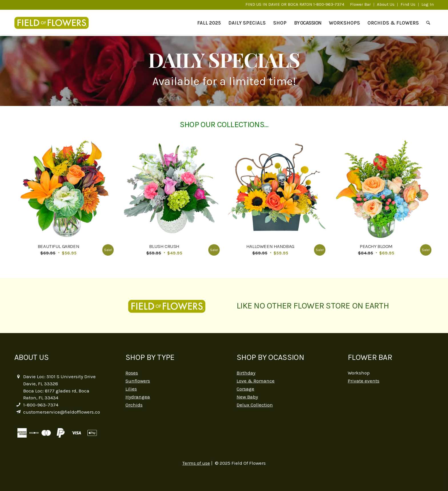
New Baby (247, 397)
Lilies (131, 389)
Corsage (245, 389)
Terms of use (196, 463)
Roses (132, 373)
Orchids (134, 405)
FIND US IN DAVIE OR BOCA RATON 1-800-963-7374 (295, 4)
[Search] (428, 23)
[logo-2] (54, 23)
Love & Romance (256, 381)
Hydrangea (138, 397)
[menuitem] (361, 5)
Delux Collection (255, 405)
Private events (364, 381)
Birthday (246, 373)
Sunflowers (138, 381)
